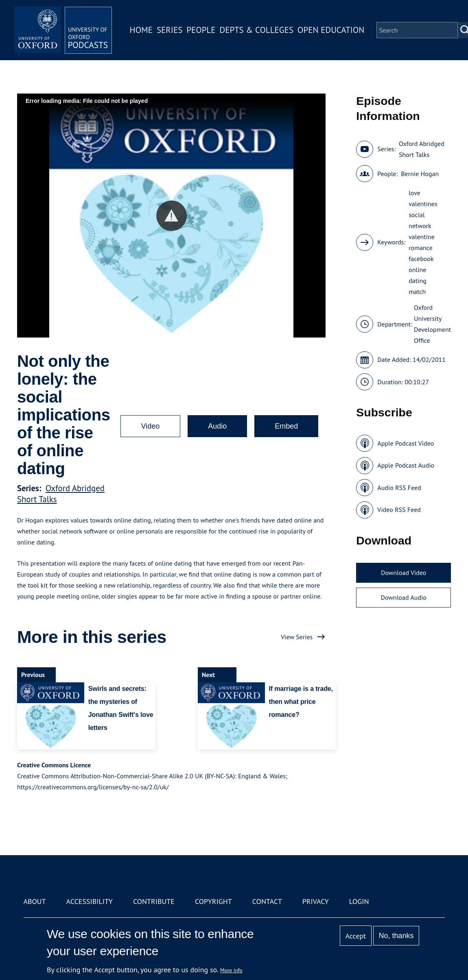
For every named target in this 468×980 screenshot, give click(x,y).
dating (418, 281)
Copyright (213, 901)
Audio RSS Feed (399, 488)
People (201, 30)
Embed (286, 426)
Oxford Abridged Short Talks (422, 149)
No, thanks (396, 936)
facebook (421, 259)
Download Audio (404, 597)
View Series (297, 637)
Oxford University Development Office (432, 324)
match (417, 292)
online (417, 270)
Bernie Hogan (420, 174)
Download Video (403, 573)
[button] (172, 216)
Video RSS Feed (399, 510)
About (35, 901)
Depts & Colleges (257, 30)
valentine (422, 237)
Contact (267, 901)
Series (169, 30)
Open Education (331, 30)
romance (421, 248)
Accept (355, 936)
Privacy (316, 901)
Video (151, 426)
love (414, 193)
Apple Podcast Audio (406, 465)
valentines (423, 204)
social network (420, 220)
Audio (217, 426)
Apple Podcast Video (406, 443)
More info (231, 970)
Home (141, 30)
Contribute (154, 901)
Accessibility (90, 901)
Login (359, 901)
